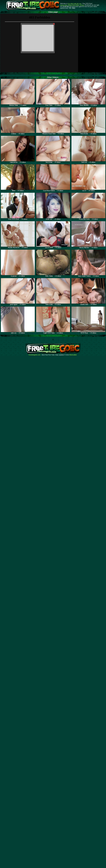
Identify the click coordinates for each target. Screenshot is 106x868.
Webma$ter (73, 355)
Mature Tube (64, 5)
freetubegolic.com (35, 355)
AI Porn (82, 5)
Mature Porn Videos (74, 5)
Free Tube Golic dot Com (74, 4)
